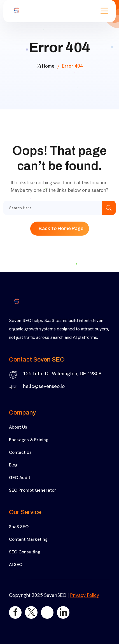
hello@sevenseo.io (44, 386)
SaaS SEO (19, 527)
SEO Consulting (25, 552)
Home (45, 66)
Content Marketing (28, 539)
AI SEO (16, 564)
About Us (18, 427)
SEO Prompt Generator (33, 490)
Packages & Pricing (29, 440)
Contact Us (20, 452)
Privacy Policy (85, 595)
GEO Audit (20, 478)
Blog (13, 465)
